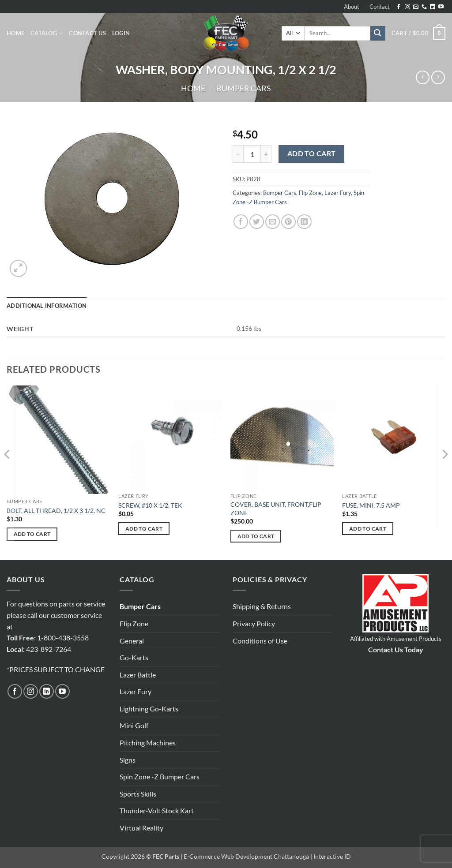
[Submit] (378, 34)
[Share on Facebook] (241, 222)
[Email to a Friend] (273, 222)
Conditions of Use (260, 641)
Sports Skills (138, 794)
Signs (128, 760)
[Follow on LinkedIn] (433, 7)
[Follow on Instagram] (407, 7)
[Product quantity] (252, 154)
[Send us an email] (416, 7)
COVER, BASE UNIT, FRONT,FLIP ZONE (276, 509)
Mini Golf (134, 725)
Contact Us (87, 33)
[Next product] (423, 77)
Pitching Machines (148, 743)
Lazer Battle (138, 675)
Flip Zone (310, 193)
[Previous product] (438, 77)
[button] (121, 33)
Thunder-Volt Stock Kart (157, 810)
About (352, 7)
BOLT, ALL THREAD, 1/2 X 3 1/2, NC (56, 511)
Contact (380, 7)
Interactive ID (332, 856)
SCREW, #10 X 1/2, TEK (150, 505)
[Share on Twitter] (257, 222)
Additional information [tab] (47, 306)
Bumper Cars (244, 88)
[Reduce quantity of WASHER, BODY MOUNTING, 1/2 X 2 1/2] (238, 154)
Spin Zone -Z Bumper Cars (160, 776)
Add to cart (312, 153)
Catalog (47, 33)
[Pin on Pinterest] (288, 222)
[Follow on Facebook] (399, 7)
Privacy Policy (254, 623)
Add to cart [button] (32, 534)
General (132, 641)
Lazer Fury (338, 193)
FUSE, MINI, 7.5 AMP (371, 505)
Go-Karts (134, 657)
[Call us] (424, 7)
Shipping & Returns (262, 606)
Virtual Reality (141, 828)
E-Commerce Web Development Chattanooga (246, 856)
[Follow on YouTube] (441, 7)
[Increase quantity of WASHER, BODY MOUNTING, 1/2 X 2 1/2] (266, 154)
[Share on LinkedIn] (304, 222)
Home (15, 33)
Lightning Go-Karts (149, 709)
